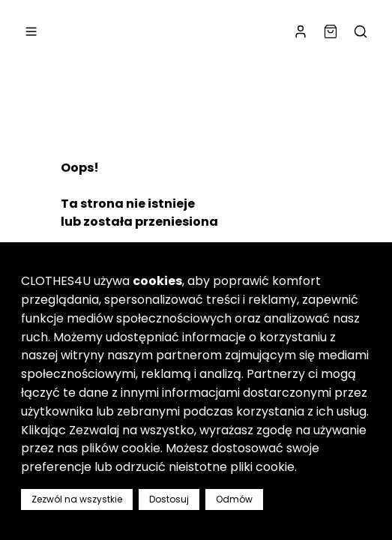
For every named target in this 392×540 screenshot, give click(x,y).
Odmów (234, 499)
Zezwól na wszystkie (77, 499)
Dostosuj (169, 499)
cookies (157, 281)
